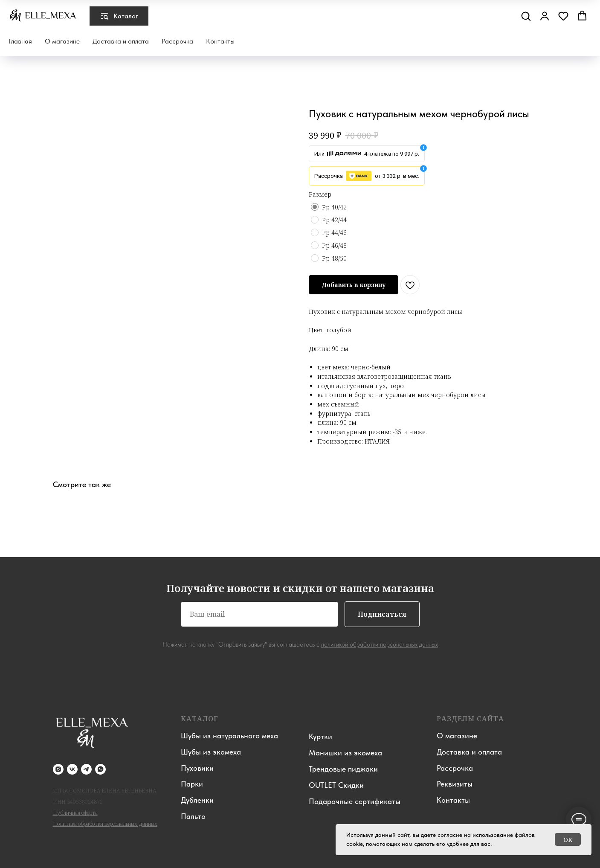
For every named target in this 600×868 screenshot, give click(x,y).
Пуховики (197, 768)
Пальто (193, 816)
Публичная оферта (75, 813)
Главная (20, 41)
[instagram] (58, 769)
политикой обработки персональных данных (380, 644)
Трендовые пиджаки (343, 769)
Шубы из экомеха (211, 752)
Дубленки (197, 800)
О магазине (62, 41)
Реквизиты (455, 784)
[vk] (72, 769)
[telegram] (86, 769)
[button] (526, 16)
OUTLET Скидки (336, 785)
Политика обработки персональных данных (105, 824)
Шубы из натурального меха (229, 736)
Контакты (220, 41)
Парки (192, 784)
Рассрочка (177, 41)
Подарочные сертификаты (355, 801)
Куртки (320, 736)
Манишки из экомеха (345, 753)
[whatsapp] (100, 769)
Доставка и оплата (121, 41)
